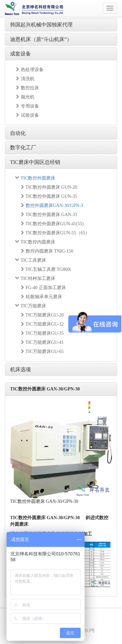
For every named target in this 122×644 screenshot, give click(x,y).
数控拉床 (27, 88)
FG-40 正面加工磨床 (43, 288)
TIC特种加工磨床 (35, 278)
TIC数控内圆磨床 (35, 242)
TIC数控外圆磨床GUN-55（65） (55, 233)
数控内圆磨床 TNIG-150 (47, 251)
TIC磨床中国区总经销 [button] (35, 162)
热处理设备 (29, 70)
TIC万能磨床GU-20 (42, 315)
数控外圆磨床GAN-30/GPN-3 (51, 205)
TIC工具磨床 (31, 260)
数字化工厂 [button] (23, 147)
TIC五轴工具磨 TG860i (45, 269)
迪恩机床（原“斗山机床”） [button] (41, 39)
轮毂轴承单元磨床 (41, 297)
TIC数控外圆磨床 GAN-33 (48, 215)
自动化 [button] (18, 133)
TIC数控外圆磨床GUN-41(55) (52, 224)
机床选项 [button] (20, 369)
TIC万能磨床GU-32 (42, 324)
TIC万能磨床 (31, 306)
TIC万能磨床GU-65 (42, 351)
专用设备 (27, 106)
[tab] (61, 25)
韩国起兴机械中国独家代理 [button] (41, 25)
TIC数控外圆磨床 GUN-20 (48, 187)
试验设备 (27, 115)
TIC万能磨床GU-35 (42, 333)
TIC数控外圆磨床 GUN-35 (48, 196)
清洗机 (25, 79)
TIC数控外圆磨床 (35, 178)
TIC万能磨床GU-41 (42, 342)
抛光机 (25, 97)
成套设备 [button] (20, 54)
